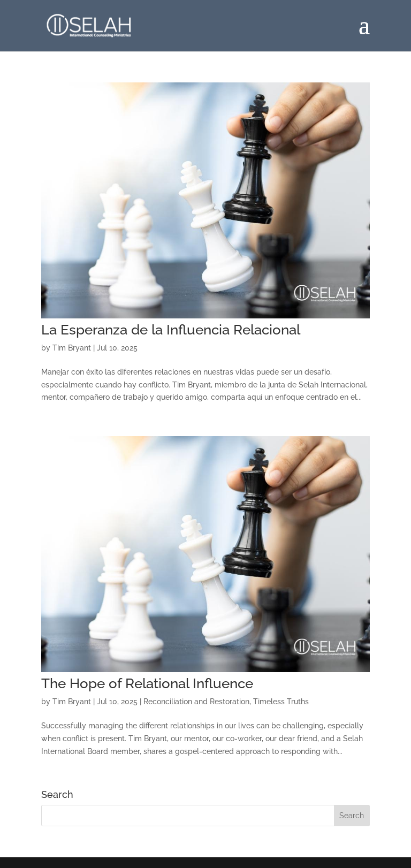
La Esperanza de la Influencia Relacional (171, 330)
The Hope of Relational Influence (147, 683)
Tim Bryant (72, 348)
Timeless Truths (281, 702)
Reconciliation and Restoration (196, 702)
